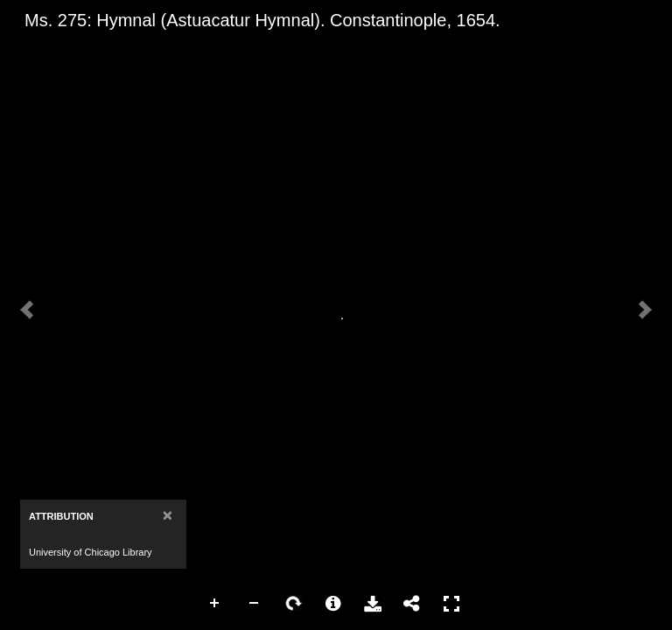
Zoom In (215, 604)
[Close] (168, 515)
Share (412, 604)
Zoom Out (255, 604)
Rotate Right (294, 604)
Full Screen (451, 604)
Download (373, 604)
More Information (333, 604)
